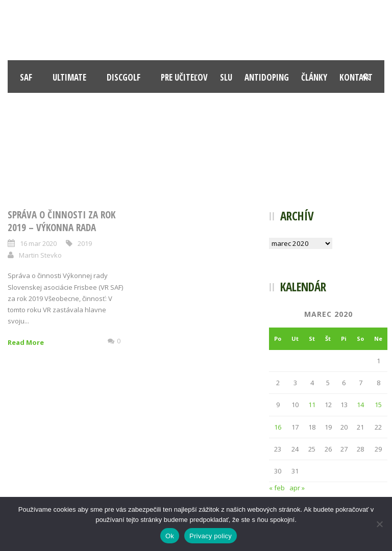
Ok (170, 536)
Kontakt (356, 77)
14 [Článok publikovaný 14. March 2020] (360, 405)
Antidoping (267, 77)
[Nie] (379, 524)
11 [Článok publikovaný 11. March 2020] (312, 405)
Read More (26, 342)
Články (314, 77)
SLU (226, 77)
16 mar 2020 (38, 243)
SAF (26, 77)
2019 (85, 243)
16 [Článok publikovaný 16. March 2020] (278, 427)
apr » (297, 488)
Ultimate (69, 77)
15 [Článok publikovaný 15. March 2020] (378, 405)
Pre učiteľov (184, 77)
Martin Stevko (40, 255)
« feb (277, 488)
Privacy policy (211, 536)
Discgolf (124, 77)
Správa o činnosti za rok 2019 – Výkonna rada (62, 221)
